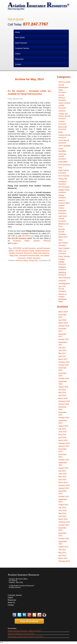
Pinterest (47, 241)
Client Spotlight (64, 146)
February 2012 (64, 561)
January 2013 (64, 525)
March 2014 (63, 482)
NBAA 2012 (63, 237)
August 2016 (63, 387)
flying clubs (14, 256)
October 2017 (64, 339)
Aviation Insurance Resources (21, 253)
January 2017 (64, 365)
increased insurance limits (29, 256)
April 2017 (62, 356)
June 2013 (63, 511)
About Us (11, 603)
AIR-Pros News (22, 261)
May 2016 (62, 393)
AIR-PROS (17, 248)
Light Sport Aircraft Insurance (63, 219)
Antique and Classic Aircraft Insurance (64, 116)
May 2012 (62, 553)
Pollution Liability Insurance (62, 262)
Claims (10, 598)
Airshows (62, 111)
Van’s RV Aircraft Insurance (62, 289)
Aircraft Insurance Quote (25, 251)
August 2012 (63, 547)
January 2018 (64, 326)
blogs (61, 132)
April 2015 (62, 438)
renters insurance (34, 258)
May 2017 (62, 353)
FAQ (60, 168)
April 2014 (62, 480)
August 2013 (63, 505)
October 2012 (64, 539)
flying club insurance (41, 253)
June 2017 (63, 350)
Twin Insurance (64, 278)
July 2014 (62, 471)
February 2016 (64, 401)
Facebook (17, 241)
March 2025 (63, 312)
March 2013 (63, 519)
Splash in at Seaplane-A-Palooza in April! (21, 634)
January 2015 (64, 446)
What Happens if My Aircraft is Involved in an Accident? (26, 636)
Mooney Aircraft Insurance (62, 232)
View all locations (28, 621)
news (60, 240)
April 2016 (62, 395)
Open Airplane (64, 248)
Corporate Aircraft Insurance (62, 157)
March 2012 (63, 558)
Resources (12, 600)
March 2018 (63, 323)
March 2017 (63, 359)
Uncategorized (64, 284)
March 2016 (63, 398)
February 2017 (64, 362)
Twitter (27, 241)
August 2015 (63, 426)
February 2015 (64, 443)
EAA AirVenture (64, 165)
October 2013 (64, 497)
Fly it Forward (64, 176)
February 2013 (64, 522)
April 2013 (62, 516)
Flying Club (33, 261)
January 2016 (64, 404)
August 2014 (63, 468)
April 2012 (62, 556)
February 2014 (64, 485)
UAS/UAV (62, 281)
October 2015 (64, 418)
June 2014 (63, 474)
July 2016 (62, 390)
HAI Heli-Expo (64, 187)
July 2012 (62, 550)
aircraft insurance (29, 248)
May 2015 (62, 435)
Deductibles (63, 162)
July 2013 (62, 508)
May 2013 (62, 513)
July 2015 (62, 429)
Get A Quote (16, 19)
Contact (11, 605)
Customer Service (15, 595)
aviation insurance (42, 251)
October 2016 (64, 379)
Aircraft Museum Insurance (62, 98)
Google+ (14, 243)
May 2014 (62, 477)
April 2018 (62, 320)
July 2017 (62, 348)
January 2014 (64, 488)
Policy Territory (64, 256)
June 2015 (63, 432)
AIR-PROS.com (28, 236)
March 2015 (63, 440)
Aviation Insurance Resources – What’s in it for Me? (25, 631)
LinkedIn (36, 241)
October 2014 (64, 460)
